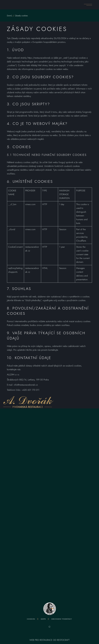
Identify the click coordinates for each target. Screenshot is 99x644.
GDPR (43, 619)
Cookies (31, 619)
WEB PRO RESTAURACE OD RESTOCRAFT (49, 640)
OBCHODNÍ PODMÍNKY (62, 619)
